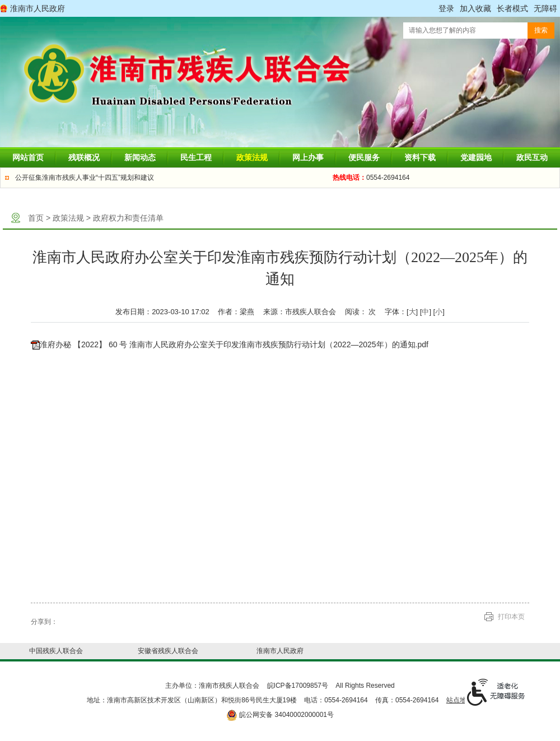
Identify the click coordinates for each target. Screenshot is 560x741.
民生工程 (196, 157)
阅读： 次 (361, 312)
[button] (512, 8)
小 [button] (439, 312)
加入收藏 (475, 8)
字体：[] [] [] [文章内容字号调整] (415, 312)
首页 (36, 218)
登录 (446, 8)
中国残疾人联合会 (56, 651)
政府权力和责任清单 (128, 218)
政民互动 (532, 157)
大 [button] (412, 312)
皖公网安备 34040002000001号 (280, 715)
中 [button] (425, 312)
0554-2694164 (371, 178)
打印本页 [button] (511, 617)
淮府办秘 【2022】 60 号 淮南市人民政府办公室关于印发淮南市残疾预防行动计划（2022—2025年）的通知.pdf (234, 344)
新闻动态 (140, 157)
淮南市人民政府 (38, 8)
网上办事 (308, 157)
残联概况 (84, 157)
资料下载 (420, 157)
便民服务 (364, 157)
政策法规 (252, 157)
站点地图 (460, 700)
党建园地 (476, 157)
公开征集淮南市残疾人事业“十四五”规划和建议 (85, 178)
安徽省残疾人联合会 (168, 651)
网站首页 (28, 157)
